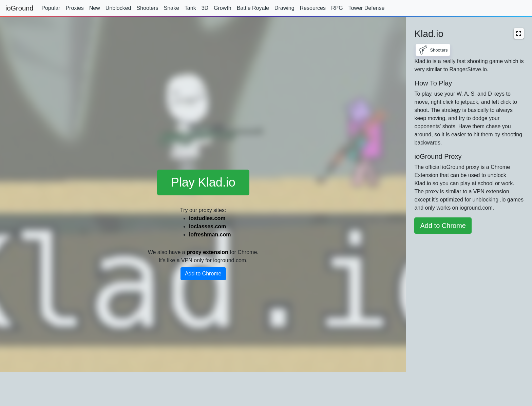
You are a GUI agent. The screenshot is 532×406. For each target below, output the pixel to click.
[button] (519, 33)
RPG (337, 8)
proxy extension (207, 252)
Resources (313, 8)
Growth (223, 8)
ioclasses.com (207, 226)
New (95, 8)
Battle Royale (253, 8)
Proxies (74, 8)
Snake (171, 8)
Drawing (284, 8)
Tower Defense (367, 8)
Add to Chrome (203, 274)
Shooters (147, 8)
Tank (190, 8)
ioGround (19, 8)
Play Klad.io (203, 182)
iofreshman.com (210, 235)
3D (205, 8)
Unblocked (118, 8)
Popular (51, 8)
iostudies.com (207, 218)
